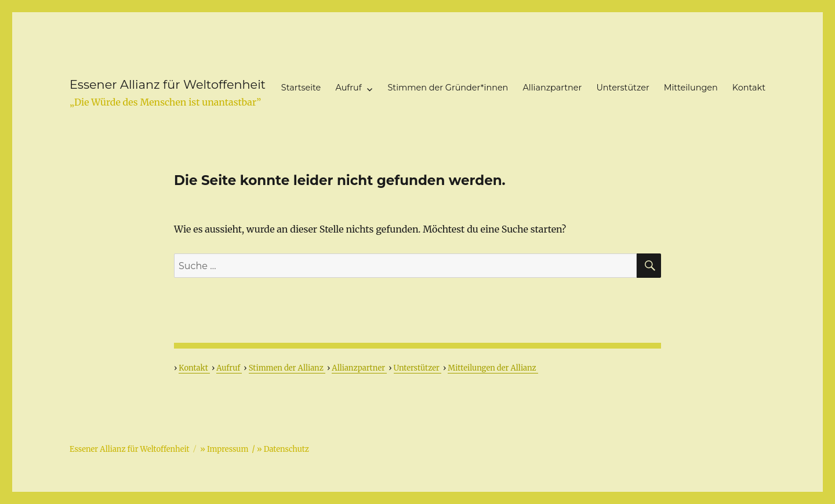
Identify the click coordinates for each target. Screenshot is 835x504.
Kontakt (749, 88)
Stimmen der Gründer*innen (448, 88)
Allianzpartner (553, 88)
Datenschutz (286, 449)
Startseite (301, 88)
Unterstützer (622, 88)
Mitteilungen (691, 88)
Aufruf (348, 88)
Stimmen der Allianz (287, 368)
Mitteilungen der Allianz (493, 368)
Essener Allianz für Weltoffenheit (168, 84)
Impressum (228, 449)
